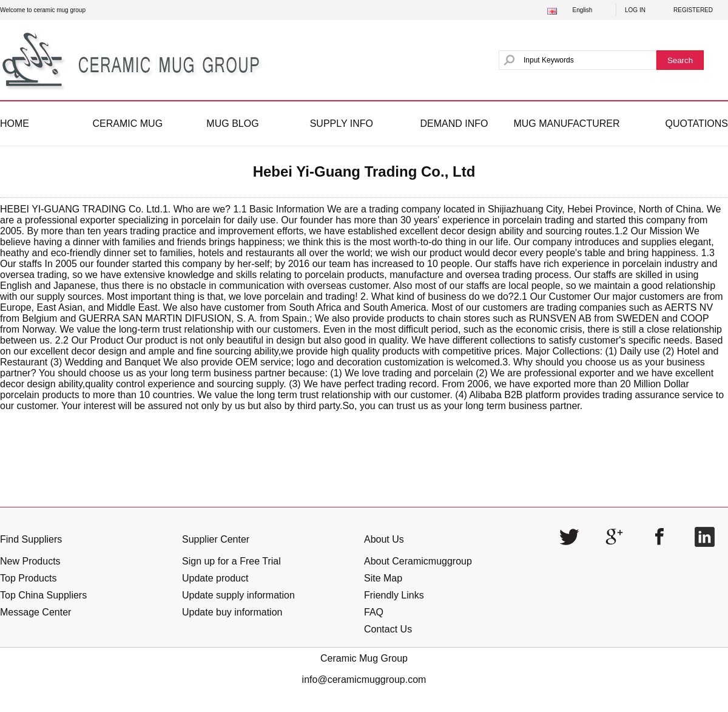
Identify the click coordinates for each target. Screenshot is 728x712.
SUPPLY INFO (342, 124)
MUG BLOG (232, 124)
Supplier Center (216, 539)
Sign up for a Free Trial (231, 561)
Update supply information (238, 595)
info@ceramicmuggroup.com (364, 680)
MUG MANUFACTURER (566, 124)
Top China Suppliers (43, 595)
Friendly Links (394, 595)
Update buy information (232, 612)
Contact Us (388, 629)
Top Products (28, 578)
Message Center (35, 612)
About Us (384, 539)
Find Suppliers (31, 539)
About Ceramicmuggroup (418, 561)
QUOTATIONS (697, 124)
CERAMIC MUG (128, 124)
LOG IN (635, 10)
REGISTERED (693, 10)
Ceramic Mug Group (364, 658)
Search (680, 60)
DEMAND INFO (454, 124)
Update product (215, 578)
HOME (15, 124)
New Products (30, 561)
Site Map (383, 578)
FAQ (374, 612)
